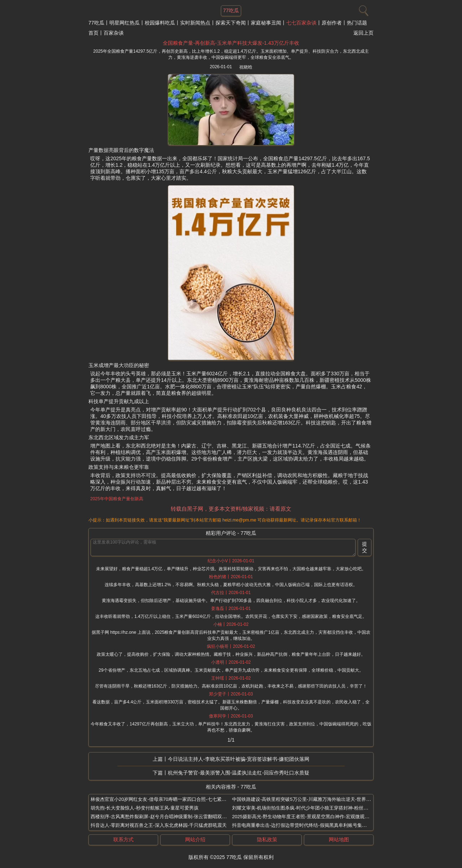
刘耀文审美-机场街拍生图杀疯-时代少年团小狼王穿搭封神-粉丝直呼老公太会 (312, 808)
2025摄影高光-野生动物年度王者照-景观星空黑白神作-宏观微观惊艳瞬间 (308, 817)
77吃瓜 (96, 23)
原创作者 (332, 23)
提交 (365, 547)
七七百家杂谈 (301, 23)
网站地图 (339, 839)
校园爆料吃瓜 (160, 23)
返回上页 (363, 33)
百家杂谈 (114, 33)
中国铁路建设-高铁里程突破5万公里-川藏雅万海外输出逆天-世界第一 (304, 799)
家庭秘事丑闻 (266, 23)
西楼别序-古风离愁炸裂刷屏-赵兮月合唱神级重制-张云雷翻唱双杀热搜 (163, 817)
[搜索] (363, 9)
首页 (93, 33)
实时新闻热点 (195, 23)
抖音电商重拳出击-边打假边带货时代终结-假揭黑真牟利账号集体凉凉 (304, 825)
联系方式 (123, 839)
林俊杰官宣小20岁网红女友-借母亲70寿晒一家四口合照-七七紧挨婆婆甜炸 (168, 799)
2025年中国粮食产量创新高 (117, 499)
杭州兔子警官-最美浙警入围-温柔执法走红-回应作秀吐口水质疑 (239, 773)
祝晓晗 (246, 67)
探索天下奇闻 (231, 23)
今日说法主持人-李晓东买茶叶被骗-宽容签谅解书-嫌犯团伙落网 (239, 759)
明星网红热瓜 (125, 23)
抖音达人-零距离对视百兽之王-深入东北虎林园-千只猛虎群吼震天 (159, 825)
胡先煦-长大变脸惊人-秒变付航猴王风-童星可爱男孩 (145, 808)
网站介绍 (195, 839)
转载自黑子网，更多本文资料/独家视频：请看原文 (231, 509)
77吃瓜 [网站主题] (231, 10)
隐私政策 (267, 839)
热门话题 (357, 23)
